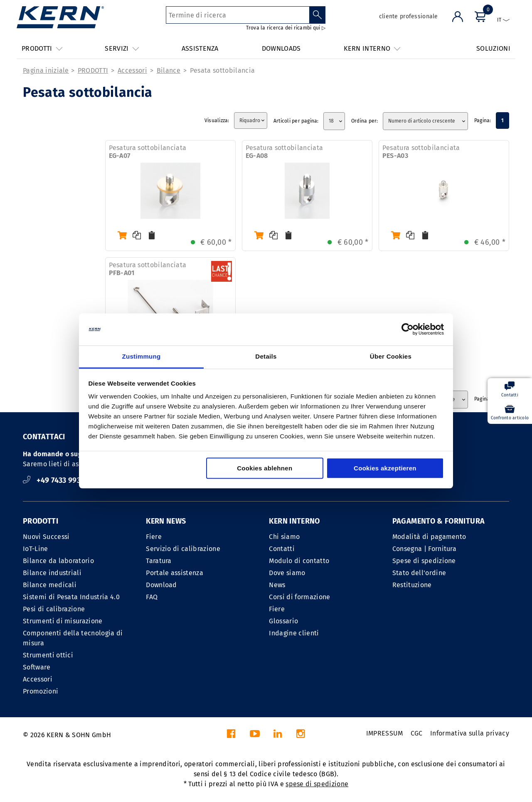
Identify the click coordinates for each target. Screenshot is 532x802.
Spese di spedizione (424, 561)
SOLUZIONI (493, 48)
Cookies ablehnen (265, 468)
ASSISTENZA (200, 48)
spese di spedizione (317, 784)
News (277, 585)
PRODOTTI (93, 70)
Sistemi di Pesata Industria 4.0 (71, 597)
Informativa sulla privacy (470, 733)
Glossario (283, 621)
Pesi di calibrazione (54, 609)
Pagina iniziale (46, 70)
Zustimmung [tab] (142, 356)
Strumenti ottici (48, 655)
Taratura (159, 561)
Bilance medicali (50, 585)
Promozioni (41, 691)
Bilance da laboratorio (58, 561)
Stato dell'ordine (419, 573)
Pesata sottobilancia (222, 70)
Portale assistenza (175, 573)
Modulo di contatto (299, 561)
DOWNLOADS (281, 48)
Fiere (154, 537)
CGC (417, 733)
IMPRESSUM (385, 733)
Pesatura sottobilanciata (148, 152)
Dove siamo (287, 573)
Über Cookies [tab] (391, 356)
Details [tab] (266, 356)
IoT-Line (36, 549)
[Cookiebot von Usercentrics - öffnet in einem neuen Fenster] (408, 330)
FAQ (152, 597)
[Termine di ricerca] (238, 15)
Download (161, 585)
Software (37, 667)
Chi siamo (284, 537)
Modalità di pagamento (429, 537)
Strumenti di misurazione (63, 621)
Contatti (282, 549)
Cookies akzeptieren (385, 468)
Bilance (169, 70)
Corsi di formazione (299, 597)
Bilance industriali (52, 573)
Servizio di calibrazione (183, 549)
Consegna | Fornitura (424, 549)
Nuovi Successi (46, 537)
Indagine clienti (294, 633)
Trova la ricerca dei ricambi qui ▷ (286, 28)
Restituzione (412, 585)
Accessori (132, 70)
